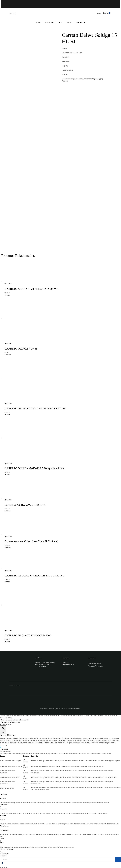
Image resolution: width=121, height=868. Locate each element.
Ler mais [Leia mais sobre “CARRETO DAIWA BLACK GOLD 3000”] (7, 639)
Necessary (5, 747)
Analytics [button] (3, 813)
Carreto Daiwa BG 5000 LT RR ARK (25, 502)
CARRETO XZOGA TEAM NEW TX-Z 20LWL (31, 286)
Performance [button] (4, 802)
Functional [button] (3, 792)
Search (4, 853)
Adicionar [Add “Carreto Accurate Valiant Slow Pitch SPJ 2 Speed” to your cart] (8, 545)
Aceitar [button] (18, 720)
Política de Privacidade (95, 664)
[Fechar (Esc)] (1, 865)
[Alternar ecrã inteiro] (4, 865)
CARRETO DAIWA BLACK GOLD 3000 (28, 633)
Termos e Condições (95, 661)
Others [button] (2, 836)
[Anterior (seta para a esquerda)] (1, 867)
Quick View (8, 281)
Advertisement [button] (5, 823)
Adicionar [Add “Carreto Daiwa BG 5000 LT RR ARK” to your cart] (8, 508)
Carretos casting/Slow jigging (94, 79)
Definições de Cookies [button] (8, 720)
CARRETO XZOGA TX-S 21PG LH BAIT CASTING (35, 573)
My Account (6, 851)
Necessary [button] (3, 742)
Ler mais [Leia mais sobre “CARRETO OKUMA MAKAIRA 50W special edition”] (7, 472)
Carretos (81, 79)
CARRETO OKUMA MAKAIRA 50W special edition (34, 466)
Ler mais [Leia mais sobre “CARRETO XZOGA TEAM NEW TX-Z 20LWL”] (7, 292)
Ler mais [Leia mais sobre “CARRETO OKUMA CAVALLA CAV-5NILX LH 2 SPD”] (7, 412)
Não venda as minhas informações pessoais (14, 717)
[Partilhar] (3, 865)
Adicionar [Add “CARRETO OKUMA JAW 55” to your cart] (8, 352)
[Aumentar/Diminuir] (6, 865)
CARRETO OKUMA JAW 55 (21, 346)
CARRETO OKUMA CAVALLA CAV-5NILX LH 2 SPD (36, 406)
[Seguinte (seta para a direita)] (3, 867)
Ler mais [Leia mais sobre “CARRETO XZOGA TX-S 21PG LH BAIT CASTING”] (7, 579)
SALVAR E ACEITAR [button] (7, 847)
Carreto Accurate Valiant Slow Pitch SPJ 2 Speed (31, 539)
